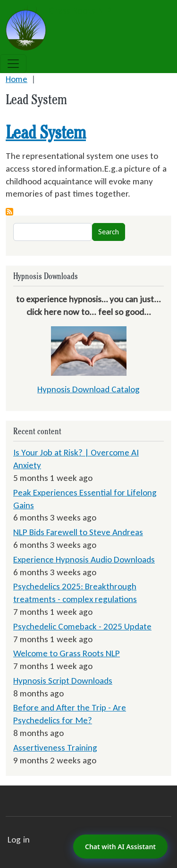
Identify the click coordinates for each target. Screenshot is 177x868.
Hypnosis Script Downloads (63, 681)
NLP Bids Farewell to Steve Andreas (78, 532)
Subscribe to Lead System (9, 212)
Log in (19, 839)
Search (109, 232)
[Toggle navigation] (13, 64)
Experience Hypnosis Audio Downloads (84, 559)
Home (17, 79)
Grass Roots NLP (59, 11)
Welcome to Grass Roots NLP (67, 653)
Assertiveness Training (55, 748)
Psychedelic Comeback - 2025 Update (82, 626)
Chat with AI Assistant (120, 847)
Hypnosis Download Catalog (88, 389)
